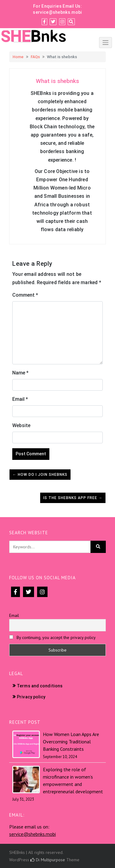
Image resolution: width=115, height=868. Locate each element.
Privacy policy (31, 697)
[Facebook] (44, 22)
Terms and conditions (40, 686)
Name (20, 373)
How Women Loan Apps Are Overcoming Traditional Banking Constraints (71, 742)
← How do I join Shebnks (40, 475)
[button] (57, 81)
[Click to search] (98, 547)
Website (21, 425)
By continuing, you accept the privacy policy (52, 637)
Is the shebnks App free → (73, 498)
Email (20, 399)
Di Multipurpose (48, 860)
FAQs (35, 57)
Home (18, 57)
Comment (25, 295)
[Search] (71, 22)
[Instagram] (62, 22)
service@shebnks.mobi (57, 12)
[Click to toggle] (105, 43)
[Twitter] (53, 22)
